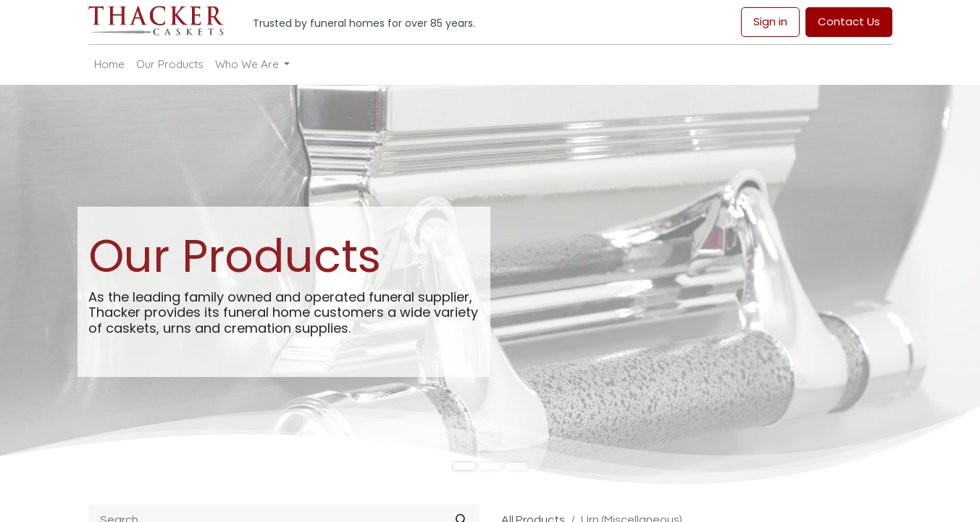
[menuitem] (109, 65)
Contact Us (849, 21)
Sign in (770, 21)
